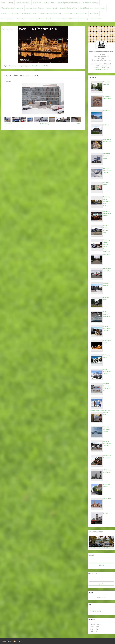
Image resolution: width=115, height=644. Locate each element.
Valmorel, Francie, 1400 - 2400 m (107, 443)
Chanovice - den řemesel (107, 97)
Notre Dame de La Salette (107, 270)
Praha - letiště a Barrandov (106, 314)
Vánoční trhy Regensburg (107, 471)
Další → (79, 124)
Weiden (106, 513)
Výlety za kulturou (49, 3)
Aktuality (10, 3)
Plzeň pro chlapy (106, 299)
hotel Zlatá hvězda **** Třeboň (67, 19)
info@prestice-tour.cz (101, 70)
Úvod (3, 3)
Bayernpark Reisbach (107, 83)
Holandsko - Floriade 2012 (107, 140)
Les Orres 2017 (68, 13)
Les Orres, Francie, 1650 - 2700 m (107, 170)
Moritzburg (107, 254)
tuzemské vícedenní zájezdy (35, 8)
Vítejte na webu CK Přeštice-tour (30, 29)
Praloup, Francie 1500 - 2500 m (107, 328)
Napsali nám (50, 19)
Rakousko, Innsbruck (8, 19)
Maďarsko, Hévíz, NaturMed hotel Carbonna (106, 201)
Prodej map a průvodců (30, 13)
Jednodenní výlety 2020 (91, 3)
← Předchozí (8, 124)
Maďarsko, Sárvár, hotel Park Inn (107, 213)
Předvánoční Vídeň (107, 342)
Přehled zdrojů (96, 611)
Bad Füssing (84, 19)
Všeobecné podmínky (37, 19)
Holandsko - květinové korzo (107, 156)
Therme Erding (106, 414)
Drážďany (106, 125)
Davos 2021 (107, 111)
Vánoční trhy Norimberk (107, 457)
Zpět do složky (44, 124)
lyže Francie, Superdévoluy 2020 (50, 13)
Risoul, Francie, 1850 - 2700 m (107, 372)
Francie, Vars (94, 13)
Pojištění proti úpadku (23, 3)
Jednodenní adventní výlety (69, 8)
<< (91, 598)
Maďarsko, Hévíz (106, 184)
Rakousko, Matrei (106, 356)
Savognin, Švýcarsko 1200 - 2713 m (29, 66)
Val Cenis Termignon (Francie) (107, 429)
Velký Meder (37, 3)
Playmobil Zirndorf (106, 284)
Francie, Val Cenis (82, 13)
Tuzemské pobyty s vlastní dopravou (69, 3)
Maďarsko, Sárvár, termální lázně (106, 229)
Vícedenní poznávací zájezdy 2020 (12, 8)
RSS (20, 641)
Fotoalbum (5, 13)
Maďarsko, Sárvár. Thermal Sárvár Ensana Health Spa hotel (107, 247)
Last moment (15, 13)
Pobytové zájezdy (52, 8)
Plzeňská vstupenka (86, 8)
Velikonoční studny (107, 485)
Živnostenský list (96, 19)
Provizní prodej (100, 8)
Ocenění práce (22, 19)
